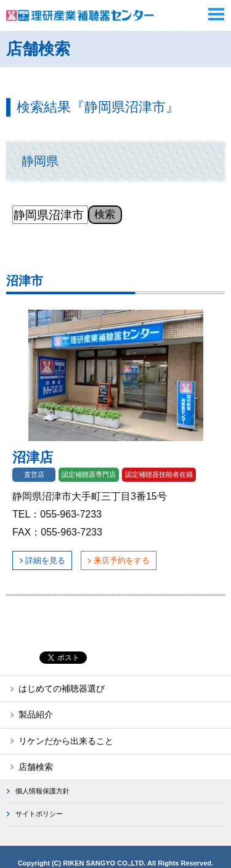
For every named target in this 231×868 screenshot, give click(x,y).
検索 (105, 214)
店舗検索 (36, 767)
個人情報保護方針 (43, 791)
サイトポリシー (39, 814)
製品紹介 (36, 714)
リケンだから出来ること (66, 741)
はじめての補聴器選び (62, 688)
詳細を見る (45, 560)
